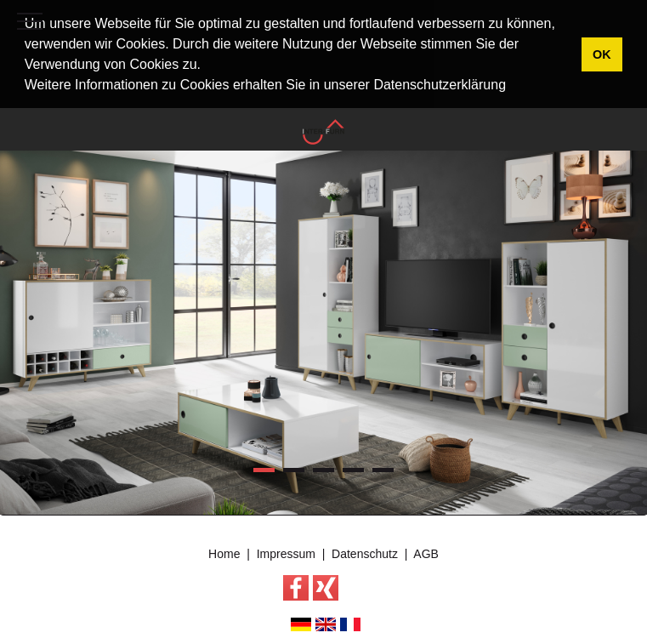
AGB (426, 552)
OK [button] (602, 54)
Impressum (286, 552)
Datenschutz (365, 552)
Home (224, 552)
